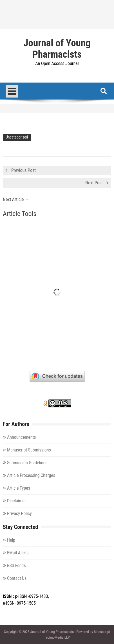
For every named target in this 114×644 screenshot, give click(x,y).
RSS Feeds (16, 566)
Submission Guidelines (27, 463)
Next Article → (16, 199)
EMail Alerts (18, 553)
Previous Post (24, 170)
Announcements (21, 437)
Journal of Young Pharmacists (57, 49)
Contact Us (17, 578)
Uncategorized (17, 137)
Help (11, 540)
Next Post (94, 183)
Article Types (19, 488)
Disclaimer (16, 501)
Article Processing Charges (31, 475)
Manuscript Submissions (29, 450)
